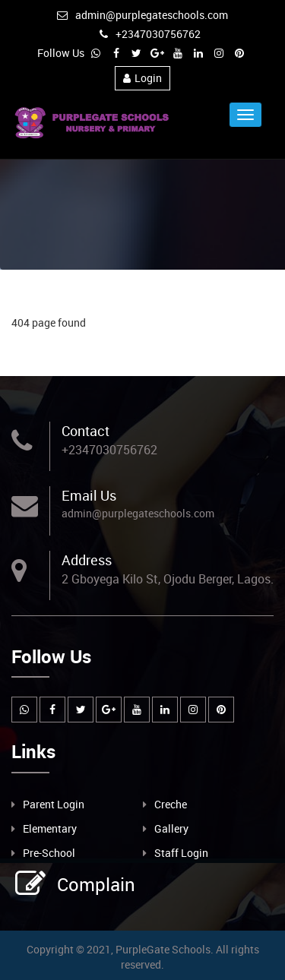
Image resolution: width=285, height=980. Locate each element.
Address (87, 560)
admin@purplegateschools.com (142, 15)
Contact (85, 431)
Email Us (89, 495)
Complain (94, 884)
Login (142, 78)
